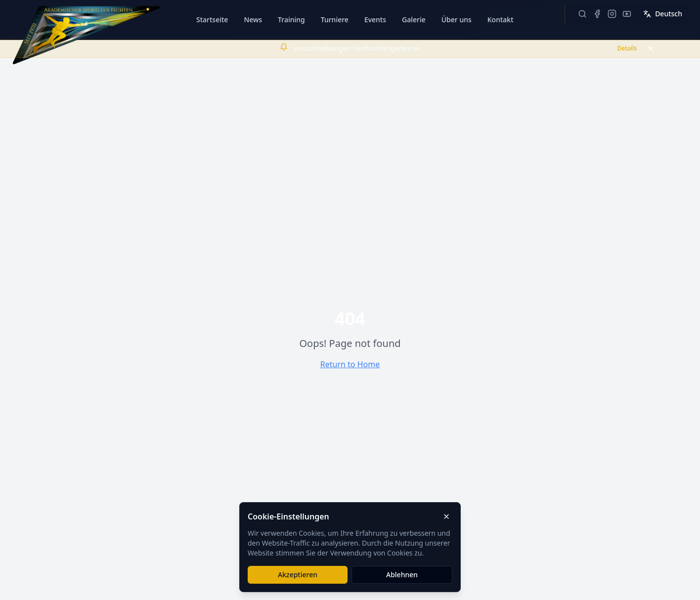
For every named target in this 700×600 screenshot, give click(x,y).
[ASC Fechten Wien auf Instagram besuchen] (612, 14)
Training (291, 20)
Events (375, 20)
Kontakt (501, 20)
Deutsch (663, 14)
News (253, 20)
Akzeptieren (298, 575)
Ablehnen (402, 575)
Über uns (457, 20)
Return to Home (350, 364)
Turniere (335, 20)
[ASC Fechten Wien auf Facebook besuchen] (597, 14)
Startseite (212, 20)
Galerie (414, 20)
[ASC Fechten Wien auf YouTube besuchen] (627, 14)
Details (627, 48)
